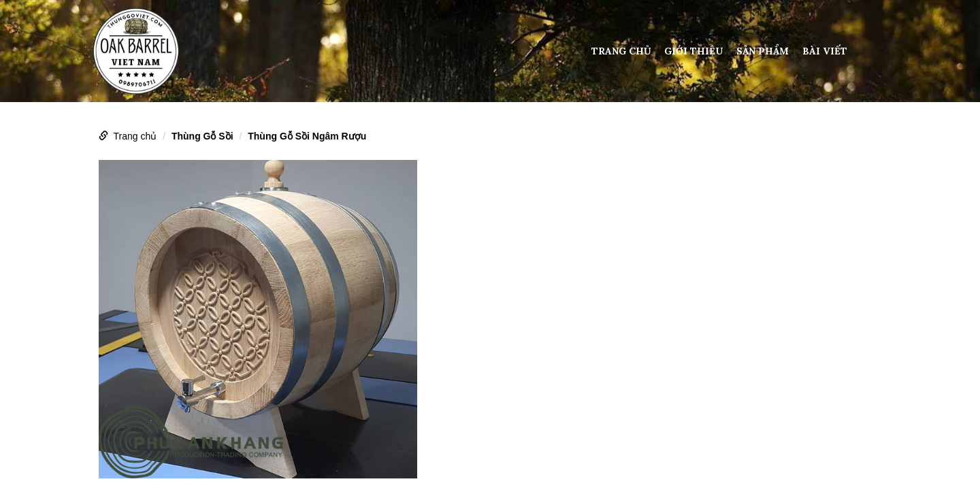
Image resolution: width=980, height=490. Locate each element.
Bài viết (825, 51)
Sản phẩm (763, 51)
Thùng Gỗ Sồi (202, 136)
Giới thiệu (693, 51)
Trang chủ (621, 51)
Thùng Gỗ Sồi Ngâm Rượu (307, 136)
